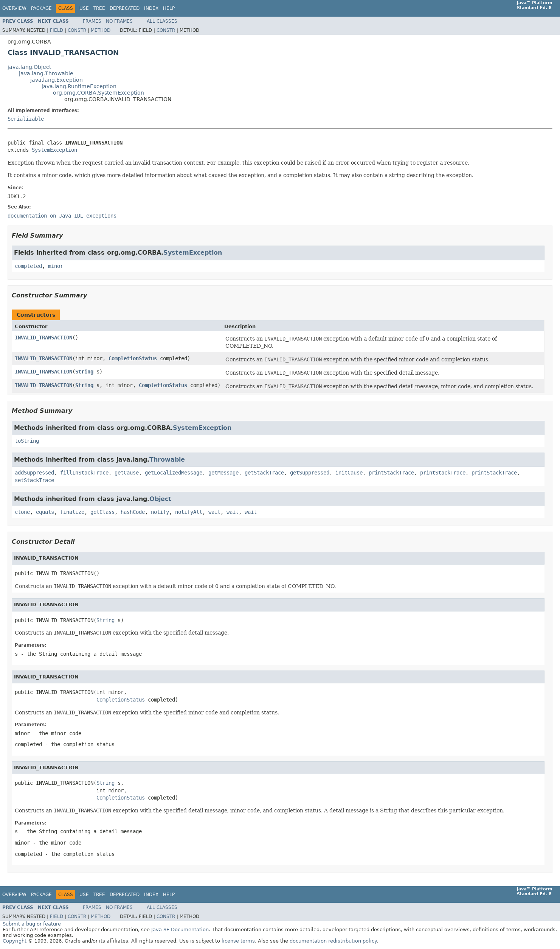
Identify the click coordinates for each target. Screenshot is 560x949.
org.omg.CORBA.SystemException (99, 93)
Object (160, 499)
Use (84, 8)
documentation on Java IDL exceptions (62, 216)
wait (214, 512)
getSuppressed (310, 473)
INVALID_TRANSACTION (43, 338)
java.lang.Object (29, 67)
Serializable (26, 119)
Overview (14, 8)
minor (56, 266)
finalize (72, 512)
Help (169, 8)
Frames (92, 21)
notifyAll (189, 512)
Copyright (15, 941)
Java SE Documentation (180, 930)
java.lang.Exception (57, 80)
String (84, 372)
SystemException (54, 150)
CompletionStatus (133, 358)
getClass (102, 512)
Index (151, 8)
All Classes (162, 21)
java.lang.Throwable (46, 73)
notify (160, 512)
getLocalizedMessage (174, 473)
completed (28, 266)
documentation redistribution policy (333, 941)
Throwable (167, 460)
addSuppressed (34, 473)
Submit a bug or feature (32, 924)
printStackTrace (391, 473)
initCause (349, 473)
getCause (127, 473)
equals (45, 512)
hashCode (133, 512)
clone (22, 512)
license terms (238, 941)
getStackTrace (264, 473)
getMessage (223, 473)
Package (41, 8)
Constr (77, 30)
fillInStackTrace (84, 473)
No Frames (119, 21)
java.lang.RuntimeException (79, 86)
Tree (99, 8)
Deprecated (125, 8)
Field (57, 30)
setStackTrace (34, 480)
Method (101, 30)
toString (27, 441)
